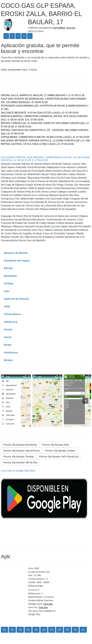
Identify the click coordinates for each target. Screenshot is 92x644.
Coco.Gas (71, 28)
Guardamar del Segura (17, 261)
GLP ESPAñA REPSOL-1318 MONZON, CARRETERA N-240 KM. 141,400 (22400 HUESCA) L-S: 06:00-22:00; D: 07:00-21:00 (45, 159)
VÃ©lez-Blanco (12, 314)
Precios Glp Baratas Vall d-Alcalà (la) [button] (59, 457)
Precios (8, 329)
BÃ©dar (8, 268)
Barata (8, 345)
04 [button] (28, 630)
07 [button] (52, 630)
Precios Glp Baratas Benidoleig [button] (20, 445)
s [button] (24, 36)
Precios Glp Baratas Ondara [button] (60, 451)
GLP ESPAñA (59, 28)
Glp (52, 226)
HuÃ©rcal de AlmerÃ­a (16, 299)
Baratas (8, 360)
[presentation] (85, 401)
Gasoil (8, 337)
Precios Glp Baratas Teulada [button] (18, 457)
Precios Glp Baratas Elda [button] (55, 445)
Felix (7, 291)
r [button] (30, 36)
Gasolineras (11, 352)
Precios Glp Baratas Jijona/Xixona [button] (21, 451)
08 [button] (60, 630)
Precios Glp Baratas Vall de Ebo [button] (20, 462)
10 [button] (75, 630)
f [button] (12, 36)
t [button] (18, 36)
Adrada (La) (11, 322)
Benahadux (10, 276)
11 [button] (83, 630)
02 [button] (12, 630)
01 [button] (4, 630)
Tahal (7, 307)
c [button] (6, 36)
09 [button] (67, 630)
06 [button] (44, 630)
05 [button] (36, 630)
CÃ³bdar (9, 284)
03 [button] (20, 630)
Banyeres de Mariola (16, 253)
